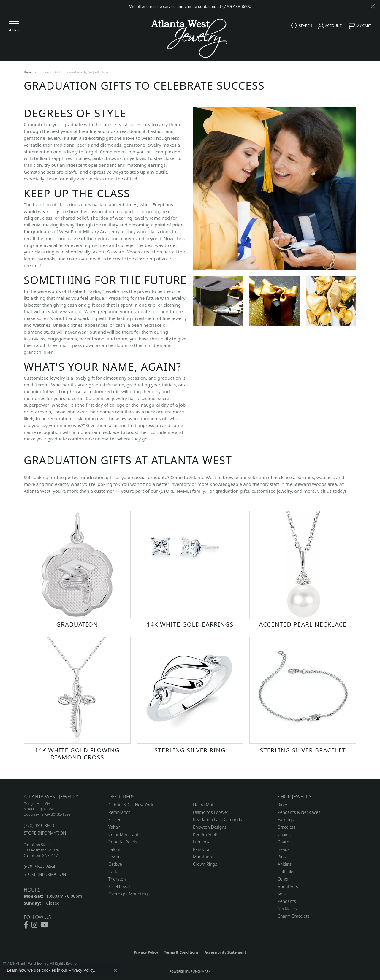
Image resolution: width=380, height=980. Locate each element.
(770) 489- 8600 (39, 826)
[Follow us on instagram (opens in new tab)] (34, 925)
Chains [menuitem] (284, 834)
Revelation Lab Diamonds (217, 820)
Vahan (114, 827)
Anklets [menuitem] (285, 864)
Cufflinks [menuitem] (286, 872)
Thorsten (117, 879)
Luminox (201, 842)
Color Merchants (124, 834)
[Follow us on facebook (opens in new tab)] (26, 925)
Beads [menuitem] (284, 849)
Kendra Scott (205, 834)
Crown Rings (205, 864)
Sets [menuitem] (282, 894)
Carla (113, 872)
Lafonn (115, 849)
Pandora (201, 849)
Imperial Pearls (123, 842)
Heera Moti (204, 805)
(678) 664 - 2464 (39, 867)
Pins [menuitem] (282, 857)
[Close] (373, 6)
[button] (300, 27)
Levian (114, 857)
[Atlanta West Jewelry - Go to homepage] (189, 37)
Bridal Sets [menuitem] (288, 886)
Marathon (202, 857)
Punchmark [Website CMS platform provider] (201, 971)
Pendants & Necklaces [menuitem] (299, 812)
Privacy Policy (146, 952)
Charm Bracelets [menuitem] (293, 916)
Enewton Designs (210, 827)
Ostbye (115, 864)
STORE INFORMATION (45, 833)
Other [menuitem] (283, 879)
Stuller (115, 820)
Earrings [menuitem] (286, 820)
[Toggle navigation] (14, 27)
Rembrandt (119, 812)
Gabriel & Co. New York (131, 805)
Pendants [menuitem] (287, 901)
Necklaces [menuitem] (287, 909)
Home (28, 72)
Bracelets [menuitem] (286, 827)
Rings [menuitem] (283, 805)
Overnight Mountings (129, 894)
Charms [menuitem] (285, 842)
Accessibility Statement (225, 952)
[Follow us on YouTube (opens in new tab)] (44, 925)
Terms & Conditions (181, 952)
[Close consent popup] (115, 971)
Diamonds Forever (211, 812)
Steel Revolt (119, 886)
